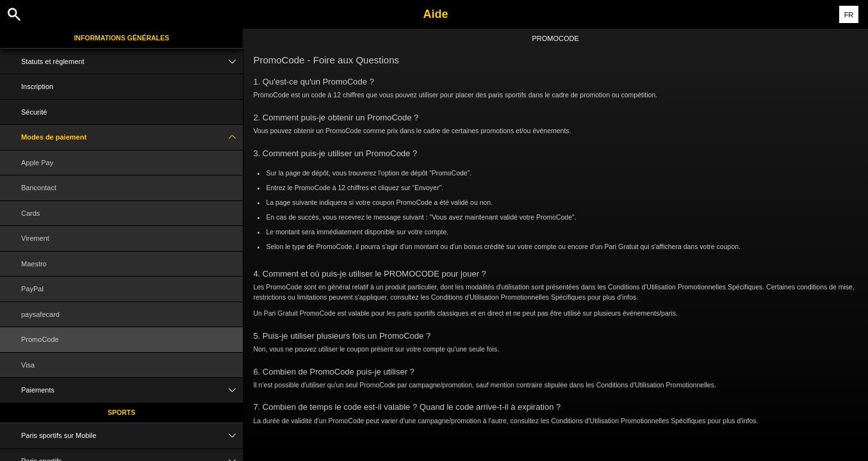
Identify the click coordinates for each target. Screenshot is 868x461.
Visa (28, 365)
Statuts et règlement (132, 62)
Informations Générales (121, 38)
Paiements (132, 390)
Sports (121, 412)
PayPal (32, 289)
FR (849, 15)
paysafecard (40, 314)
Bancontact (39, 188)
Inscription (37, 86)
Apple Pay (37, 163)
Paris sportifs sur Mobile (132, 436)
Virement (35, 238)
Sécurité (34, 112)
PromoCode (40, 339)
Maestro (34, 264)
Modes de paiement (132, 137)
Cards (30, 213)
